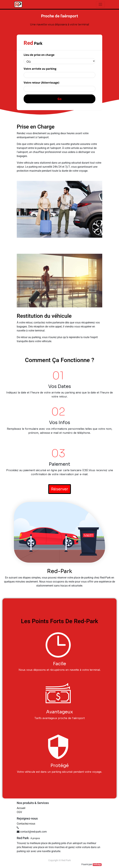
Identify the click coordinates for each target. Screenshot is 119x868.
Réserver (60, 489)
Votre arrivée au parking (40, 69)
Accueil (21, 808)
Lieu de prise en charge (39, 55)
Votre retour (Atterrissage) (41, 83)
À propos (35, 838)
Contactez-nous (26, 824)
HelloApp (97, 865)
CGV (19, 812)
